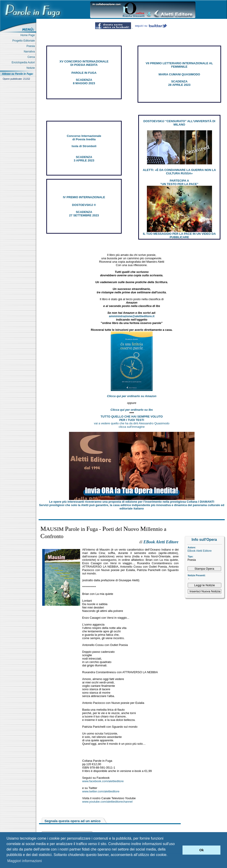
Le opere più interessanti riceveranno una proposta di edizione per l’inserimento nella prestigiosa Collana (132, 502)
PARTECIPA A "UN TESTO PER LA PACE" (179, 182)
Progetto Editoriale (24, 41)
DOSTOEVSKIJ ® (84, 205)
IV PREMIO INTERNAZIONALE (84, 197)
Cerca (32, 57)
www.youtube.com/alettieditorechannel (107, 802)
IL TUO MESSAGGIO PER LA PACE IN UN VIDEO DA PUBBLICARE (179, 235)
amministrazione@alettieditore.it (132, 316)
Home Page (28, 35)
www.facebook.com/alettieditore (103, 781)
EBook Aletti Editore (200, 551)
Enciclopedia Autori (24, 62)
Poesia (31, 46)
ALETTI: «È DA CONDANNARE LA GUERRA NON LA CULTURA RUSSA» (179, 172)
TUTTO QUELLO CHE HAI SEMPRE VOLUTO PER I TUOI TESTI (132, 418)
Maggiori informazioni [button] (25, 861)
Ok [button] (201, 850)
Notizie (31, 68)
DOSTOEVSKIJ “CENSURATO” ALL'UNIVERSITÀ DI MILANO (179, 123)
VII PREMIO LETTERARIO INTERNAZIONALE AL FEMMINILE (179, 65)
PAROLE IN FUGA (84, 73)
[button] (178, 850)
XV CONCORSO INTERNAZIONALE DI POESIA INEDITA (84, 63)
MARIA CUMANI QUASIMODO (179, 74)
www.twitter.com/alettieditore (101, 791)
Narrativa (30, 52)
